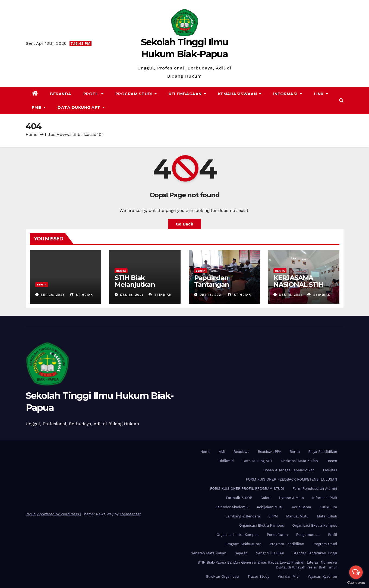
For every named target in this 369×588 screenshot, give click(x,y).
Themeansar (130, 514)
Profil (93, 94)
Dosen (332, 461)
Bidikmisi (227, 461)
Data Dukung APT (81, 107)
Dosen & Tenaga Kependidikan (289, 470)
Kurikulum (328, 507)
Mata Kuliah (327, 516)
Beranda (61, 94)
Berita (42, 285)
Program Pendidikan (287, 544)
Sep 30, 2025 (53, 295)
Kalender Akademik (232, 507)
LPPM (273, 516)
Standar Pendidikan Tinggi (315, 553)
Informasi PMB (325, 498)
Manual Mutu (297, 516)
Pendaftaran (277, 535)
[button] (341, 101)
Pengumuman (308, 535)
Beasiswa (241, 452)
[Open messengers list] (356, 572)
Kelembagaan (187, 94)
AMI (222, 452)
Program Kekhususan (243, 544)
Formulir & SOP (239, 498)
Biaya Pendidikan (323, 452)
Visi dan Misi (288, 576)
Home (32, 135)
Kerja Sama (302, 507)
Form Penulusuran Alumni (315, 489)
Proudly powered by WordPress (53, 514)
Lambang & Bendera (243, 516)
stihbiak (82, 295)
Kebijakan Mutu (270, 507)
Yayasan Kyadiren (323, 576)
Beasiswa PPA (270, 452)
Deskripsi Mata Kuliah (299, 461)
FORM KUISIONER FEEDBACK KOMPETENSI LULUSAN (292, 479)
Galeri (265, 498)
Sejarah (241, 553)
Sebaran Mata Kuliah (209, 553)
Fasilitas (330, 470)
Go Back (184, 224)
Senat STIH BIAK (270, 553)
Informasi (288, 94)
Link (321, 94)
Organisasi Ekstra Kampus (262, 525)
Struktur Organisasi (222, 576)
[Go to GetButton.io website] (356, 583)
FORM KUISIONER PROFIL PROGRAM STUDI (247, 489)
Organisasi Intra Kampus (238, 535)
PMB (39, 107)
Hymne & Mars (291, 498)
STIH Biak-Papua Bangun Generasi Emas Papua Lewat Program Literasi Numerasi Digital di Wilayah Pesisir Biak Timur (267, 565)
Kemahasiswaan (240, 94)
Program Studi (136, 94)
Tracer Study (258, 576)
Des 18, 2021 (132, 295)
